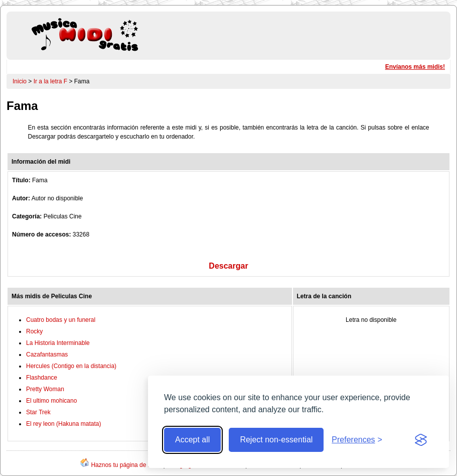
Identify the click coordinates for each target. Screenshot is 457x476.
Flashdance (42, 378)
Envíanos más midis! (415, 67)
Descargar (228, 266)
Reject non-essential (276, 440)
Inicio (20, 81)
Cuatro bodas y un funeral (61, 320)
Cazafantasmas (47, 354)
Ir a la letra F (50, 81)
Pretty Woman (45, 389)
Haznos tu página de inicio (126, 465)
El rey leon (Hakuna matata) (63, 424)
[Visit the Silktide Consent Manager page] (421, 440)
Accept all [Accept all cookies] (192, 440)
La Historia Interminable (58, 343)
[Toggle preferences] (357, 440)
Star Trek (38, 412)
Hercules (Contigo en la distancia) (71, 366)
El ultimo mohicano (51, 401)
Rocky (34, 331)
